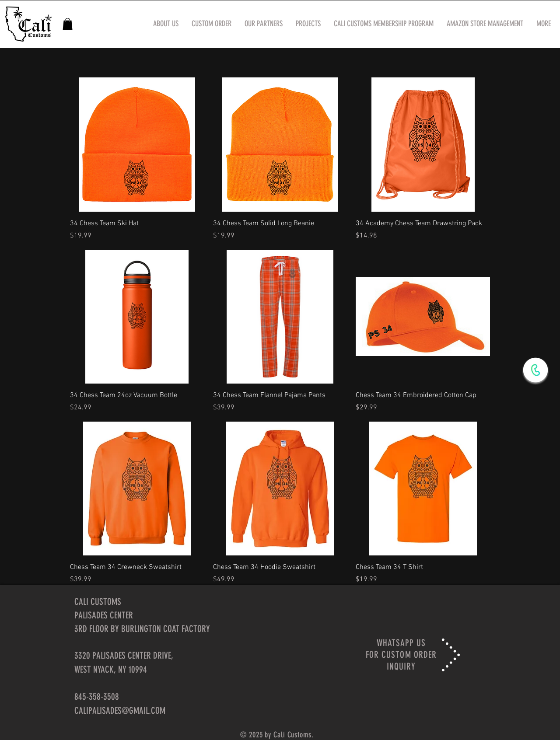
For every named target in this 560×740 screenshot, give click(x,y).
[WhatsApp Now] (535, 370)
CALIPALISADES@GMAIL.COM (120, 710)
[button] (68, 24)
